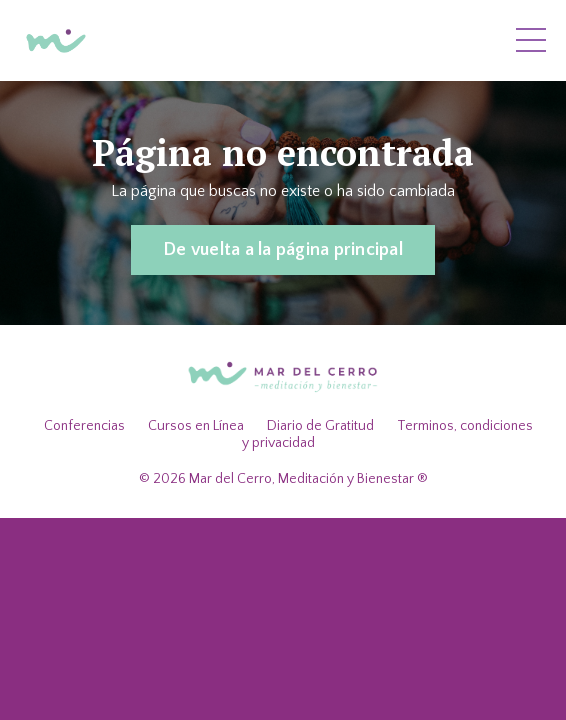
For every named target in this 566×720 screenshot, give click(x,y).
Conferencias (84, 426)
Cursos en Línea (196, 426)
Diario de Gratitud (320, 426)
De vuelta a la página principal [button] (283, 250)
